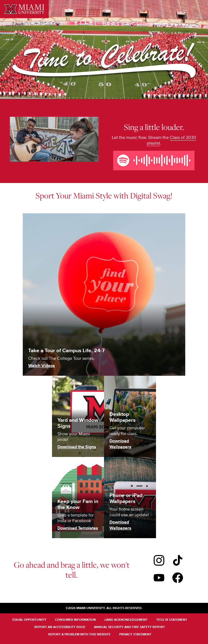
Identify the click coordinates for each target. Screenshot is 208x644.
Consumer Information (75, 620)
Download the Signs (77, 447)
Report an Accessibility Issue (60, 627)
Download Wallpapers (120, 444)
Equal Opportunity (29, 620)
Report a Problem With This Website (79, 634)
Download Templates (78, 528)
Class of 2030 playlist (171, 140)
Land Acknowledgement (126, 620)
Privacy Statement (135, 634)
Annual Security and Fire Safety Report (129, 627)
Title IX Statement (172, 620)
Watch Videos (42, 366)
